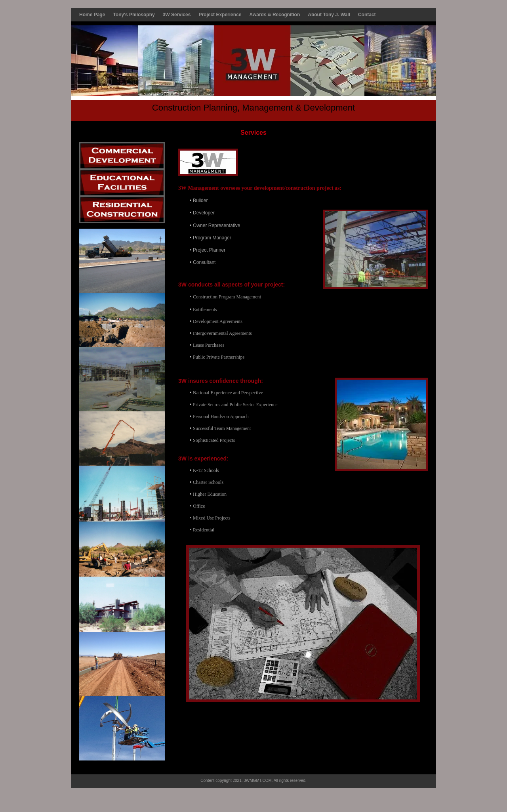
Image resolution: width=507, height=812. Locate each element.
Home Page (92, 15)
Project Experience (220, 15)
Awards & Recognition (274, 15)
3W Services (177, 15)
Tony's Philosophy (134, 15)
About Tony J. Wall (329, 15)
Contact (367, 15)
